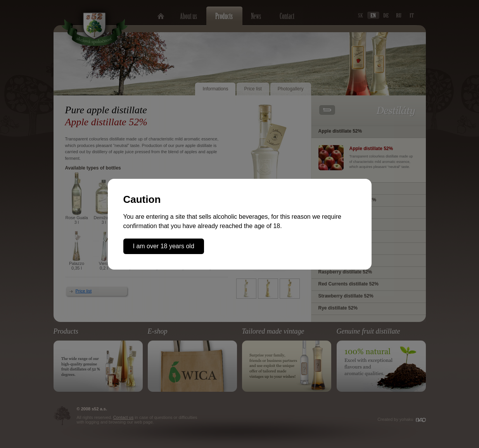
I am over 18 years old (164, 246)
